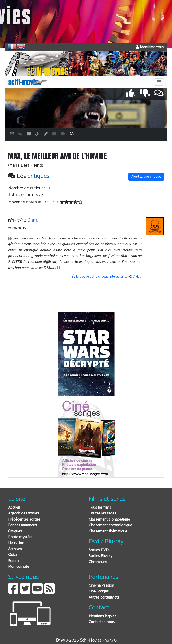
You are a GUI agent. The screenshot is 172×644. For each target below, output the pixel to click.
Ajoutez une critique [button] (146, 177)
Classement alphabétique (109, 520)
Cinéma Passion (101, 586)
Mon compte (19, 567)
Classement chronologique (110, 525)
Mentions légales (102, 616)
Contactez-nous (102, 622)
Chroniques (98, 562)
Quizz (13, 555)
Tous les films (100, 508)
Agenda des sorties (24, 513)
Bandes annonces (22, 525)
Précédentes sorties (24, 520)
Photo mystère (20, 537)
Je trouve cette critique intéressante (100, 277)
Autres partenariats (104, 598)
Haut (139, 277)
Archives (15, 549)
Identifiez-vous (150, 47)
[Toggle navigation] (159, 82)
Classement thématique (108, 531)
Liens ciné (16, 543)
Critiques (15, 531)
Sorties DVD (99, 550)
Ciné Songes (99, 591)
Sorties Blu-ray (100, 556)
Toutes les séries (102, 513)
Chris (33, 220)
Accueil (14, 508)
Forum (13, 561)
